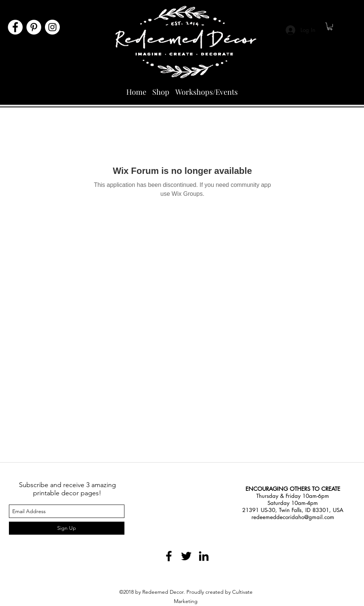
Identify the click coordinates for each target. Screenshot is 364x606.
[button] (330, 26)
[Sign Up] (67, 528)
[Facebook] (15, 27)
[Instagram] (52, 27)
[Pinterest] (34, 27)
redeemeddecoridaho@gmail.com (293, 517)
